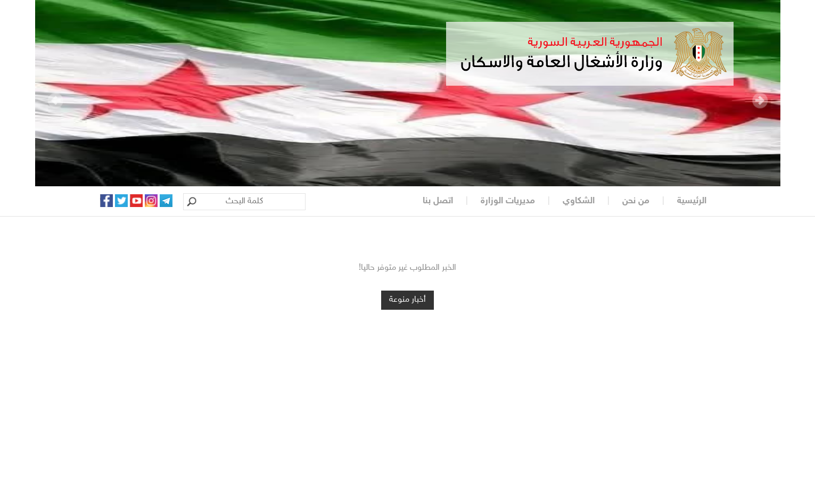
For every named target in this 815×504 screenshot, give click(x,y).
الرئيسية (692, 201)
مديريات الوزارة (508, 201)
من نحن (636, 201)
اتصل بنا (438, 201)
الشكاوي (579, 201)
